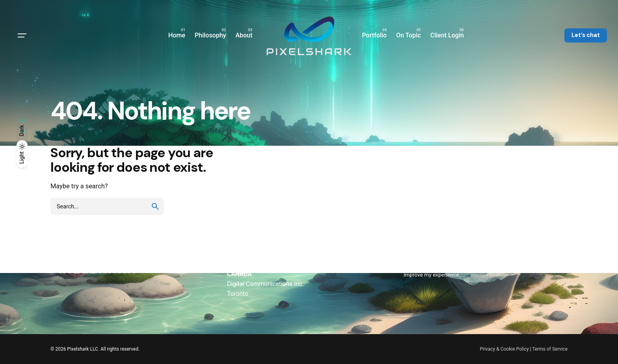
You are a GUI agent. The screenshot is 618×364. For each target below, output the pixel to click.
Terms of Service (550, 349)
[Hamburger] (22, 35)
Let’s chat (586, 35)
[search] (155, 206)
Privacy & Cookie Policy (504, 349)
